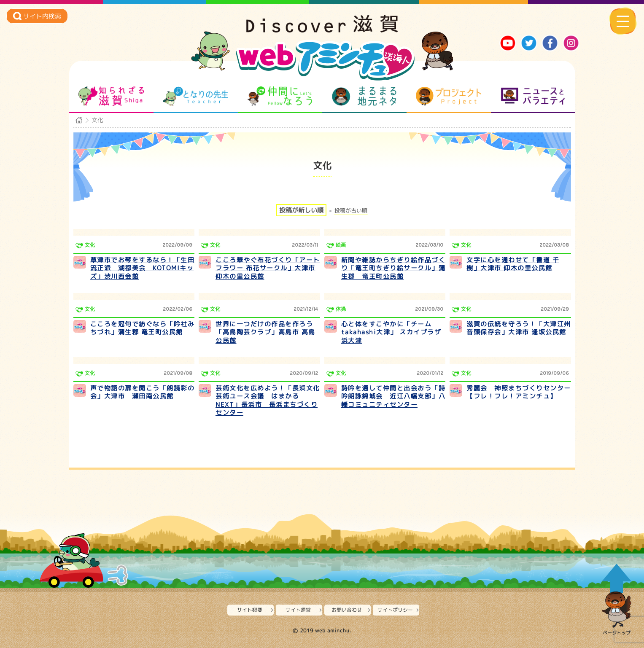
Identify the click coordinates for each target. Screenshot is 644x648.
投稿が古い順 (351, 211)
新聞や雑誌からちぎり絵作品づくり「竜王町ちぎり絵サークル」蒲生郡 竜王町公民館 (393, 268)
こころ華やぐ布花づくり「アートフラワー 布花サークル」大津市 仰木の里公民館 (268, 268)
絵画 (341, 245)
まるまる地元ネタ (364, 96)
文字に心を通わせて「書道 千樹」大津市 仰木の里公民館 (513, 264)
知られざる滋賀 (111, 96)
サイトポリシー (395, 610)
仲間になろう (280, 96)
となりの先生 (195, 96)
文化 (90, 245)
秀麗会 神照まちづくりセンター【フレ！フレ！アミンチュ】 (519, 392)
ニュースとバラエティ (533, 96)
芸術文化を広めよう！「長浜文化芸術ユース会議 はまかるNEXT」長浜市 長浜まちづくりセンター (268, 401)
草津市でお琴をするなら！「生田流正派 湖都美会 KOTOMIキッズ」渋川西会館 (143, 268)
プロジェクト (449, 96)
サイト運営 (298, 610)
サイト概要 (250, 610)
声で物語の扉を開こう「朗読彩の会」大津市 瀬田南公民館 (143, 392)
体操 (341, 309)
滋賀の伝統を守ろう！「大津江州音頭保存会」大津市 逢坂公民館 (519, 328)
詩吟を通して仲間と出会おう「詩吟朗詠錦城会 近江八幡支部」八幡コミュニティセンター (393, 396)
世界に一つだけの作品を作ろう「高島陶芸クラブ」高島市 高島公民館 (265, 332)
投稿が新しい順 (301, 210)
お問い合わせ (347, 610)
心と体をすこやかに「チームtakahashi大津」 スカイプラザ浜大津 (391, 332)
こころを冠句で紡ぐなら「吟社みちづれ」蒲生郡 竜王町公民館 (143, 328)
